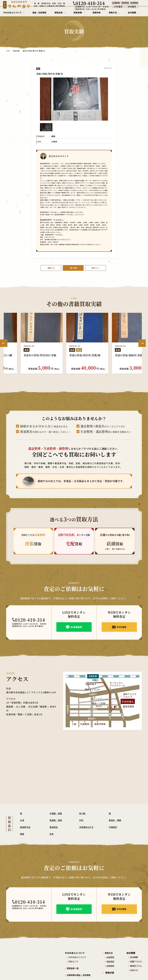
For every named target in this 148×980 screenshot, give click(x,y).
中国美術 (113, 826)
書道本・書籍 (115, 819)
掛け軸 (83, 813)
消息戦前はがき (87, 826)
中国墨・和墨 (56, 813)
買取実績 (16, 51)
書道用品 (54, 826)
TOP (8, 51)
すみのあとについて (78, 957)
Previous (4, 343)
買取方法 (111, 952)
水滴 (22, 819)
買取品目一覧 (74, 968)
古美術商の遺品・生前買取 (81, 974)
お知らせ (134, 969)
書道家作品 (26, 826)
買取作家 (111, 972)
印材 (81, 819)
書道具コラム (136, 965)
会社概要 (134, 957)
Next (142, 343)
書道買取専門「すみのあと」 (49, 219)
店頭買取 (112, 965)
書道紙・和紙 (56, 819)
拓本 (52, 833)
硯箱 (22, 833)
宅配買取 (112, 961)
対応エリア (74, 961)
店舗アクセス (136, 961)
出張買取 (112, 957)
